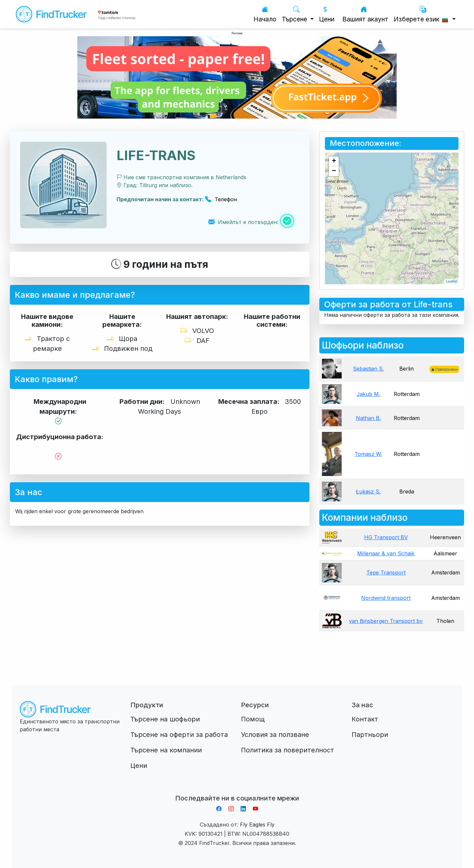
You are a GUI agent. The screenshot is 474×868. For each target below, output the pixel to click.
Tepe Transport (386, 573)
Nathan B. (368, 418)
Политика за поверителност (288, 750)
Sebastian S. (368, 369)
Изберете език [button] (422, 14)
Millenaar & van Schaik (386, 553)
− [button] (334, 171)
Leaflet (451, 281)
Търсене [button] (295, 14)
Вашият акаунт (365, 14)
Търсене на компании (166, 750)
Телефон (221, 199)
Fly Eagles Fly (257, 825)
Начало (265, 14)
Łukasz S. (368, 491)
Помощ (253, 719)
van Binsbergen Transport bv (386, 621)
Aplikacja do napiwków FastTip (237, 790)
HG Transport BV (386, 537)
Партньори (370, 735)
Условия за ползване (275, 735)
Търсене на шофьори (165, 719)
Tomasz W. (368, 454)
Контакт (365, 719)
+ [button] (334, 161)
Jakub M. (368, 394)
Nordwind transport (386, 598)
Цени (327, 14)
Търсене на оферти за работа (179, 735)
